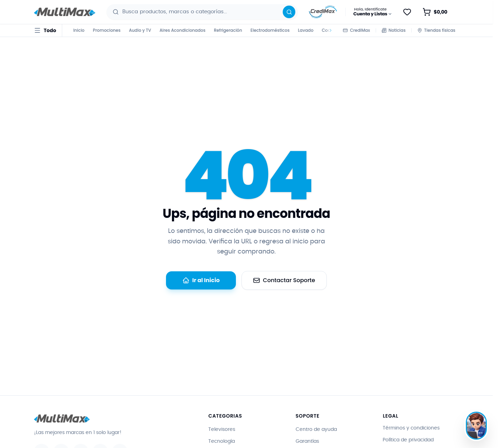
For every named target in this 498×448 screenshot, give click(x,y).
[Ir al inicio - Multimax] (65, 12)
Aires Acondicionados (182, 30)
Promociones (107, 30)
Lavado (306, 30)
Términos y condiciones (411, 428)
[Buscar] (289, 12)
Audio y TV (140, 30)
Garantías (307, 441)
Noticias (394, 30)
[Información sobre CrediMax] (323, 12)
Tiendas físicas (436, 30)
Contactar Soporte (284, 280)
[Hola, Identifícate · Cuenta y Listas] (373, 12)
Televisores (222, 429)
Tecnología (222, 441)
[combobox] (203, 12)
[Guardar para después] (407, 12)
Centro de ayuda (316, 429)
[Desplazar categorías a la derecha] (330, 30)
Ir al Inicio (201, 280)
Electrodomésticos (270, 30)
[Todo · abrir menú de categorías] (45, 30)
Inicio (79, 30)
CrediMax (356, 30)
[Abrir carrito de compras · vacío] (439, 12)
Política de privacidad (408, 440)
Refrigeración (228, 30)
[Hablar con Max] (476, 426)
